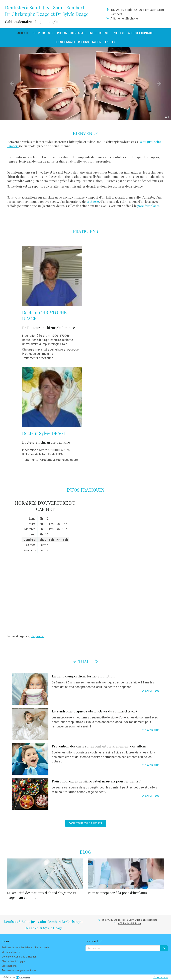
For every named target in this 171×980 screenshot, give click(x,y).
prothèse (93, 202)
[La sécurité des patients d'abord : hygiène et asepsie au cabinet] (45, 874)
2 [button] (168, 117)
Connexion (161, 977)
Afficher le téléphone (124, 18)
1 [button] (166, 117)
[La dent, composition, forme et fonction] (30, 689)
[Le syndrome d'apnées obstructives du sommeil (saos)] (30, 724)
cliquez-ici (38, 636)
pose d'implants (148, 206)
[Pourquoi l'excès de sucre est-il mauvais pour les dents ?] (30, 794)
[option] (85, 83)
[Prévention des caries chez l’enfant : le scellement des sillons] (30, 759)
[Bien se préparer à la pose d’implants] (126, 874)
